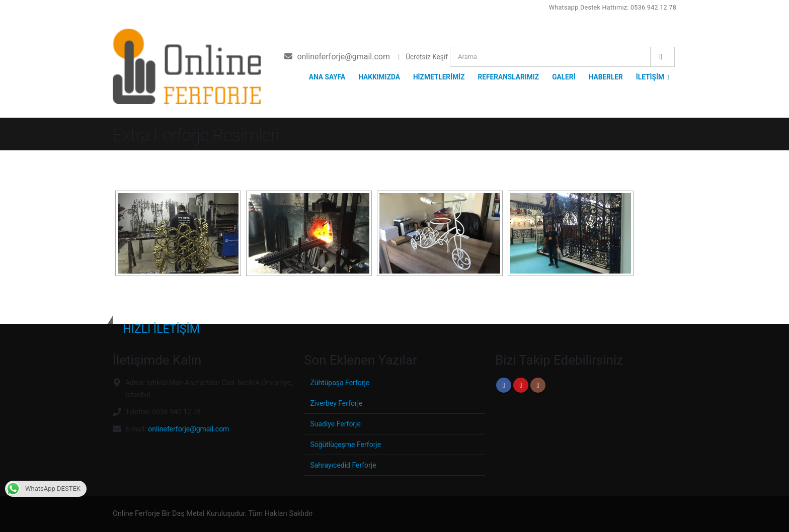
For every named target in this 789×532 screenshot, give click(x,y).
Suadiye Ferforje (336, 424)
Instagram (538, 385)
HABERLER (606, 77)
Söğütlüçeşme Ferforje (347, 444)
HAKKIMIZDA (379, 77)
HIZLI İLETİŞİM (161, 329)
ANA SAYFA (327, 77)
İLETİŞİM (650, 77)
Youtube (521, 385)
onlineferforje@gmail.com (191, 429)
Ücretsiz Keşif (427, 57)
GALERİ (564, 77)
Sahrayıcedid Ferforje (344, 465)
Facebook (504, 385)
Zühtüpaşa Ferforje (341, 382)
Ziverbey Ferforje (337, 403)
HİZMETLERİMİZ (439, 77)
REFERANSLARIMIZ (508, 77)
